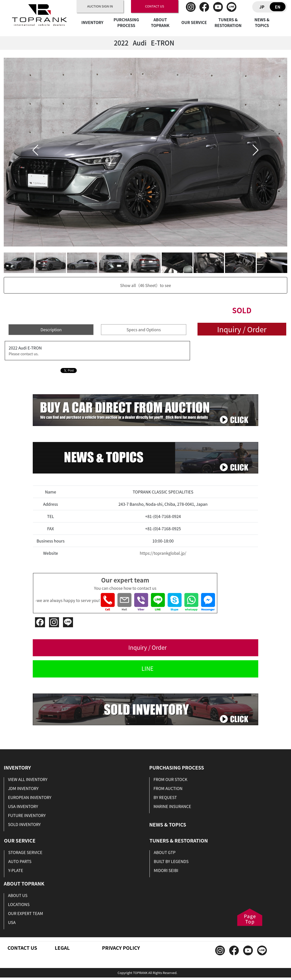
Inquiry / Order (242, 329)
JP (262, 7)
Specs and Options (144, 330)
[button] (35, 150)
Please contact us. (24, 354)
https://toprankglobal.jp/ (163, 553)
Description (51, 330)
